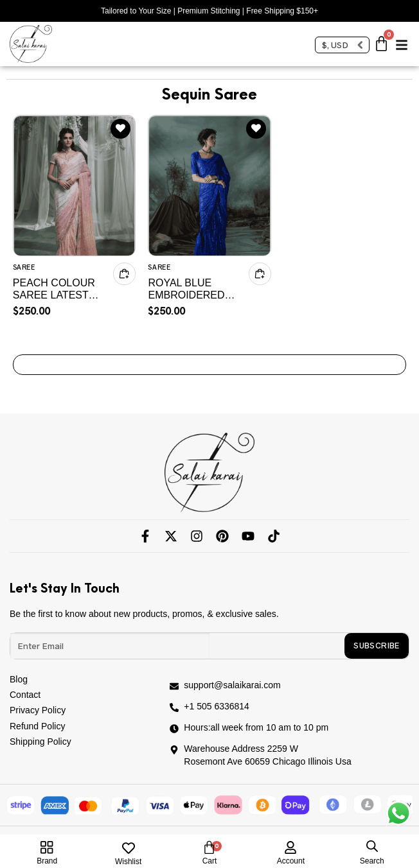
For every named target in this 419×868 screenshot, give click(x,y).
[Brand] (47, 847)
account (291, 861)
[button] (402, 40)
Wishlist (128, 862)
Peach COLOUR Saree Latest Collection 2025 (58, 289)
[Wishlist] (129, 848)
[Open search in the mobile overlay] (372, 846)
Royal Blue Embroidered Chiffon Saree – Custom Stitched (194, 289)
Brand (47, 861)
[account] (290, 845)
